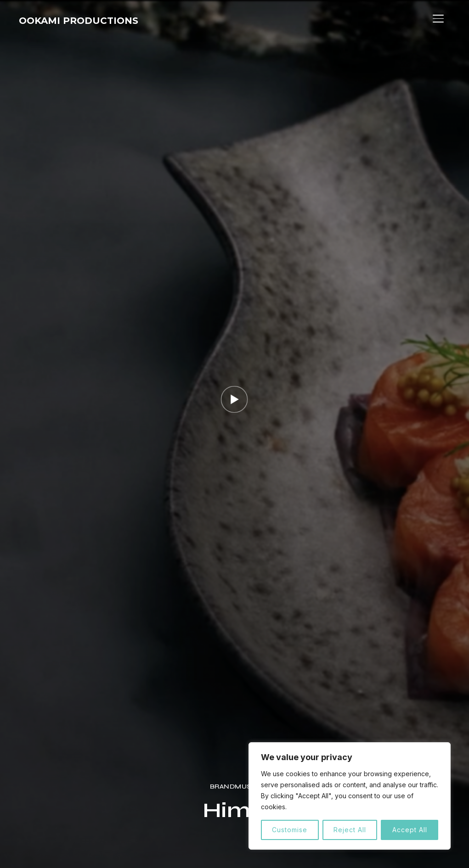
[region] (350, 796)
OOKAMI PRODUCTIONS (94, 21)
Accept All (410, 830)
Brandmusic (234, 787)
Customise (290, 830)
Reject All (350, 830)
